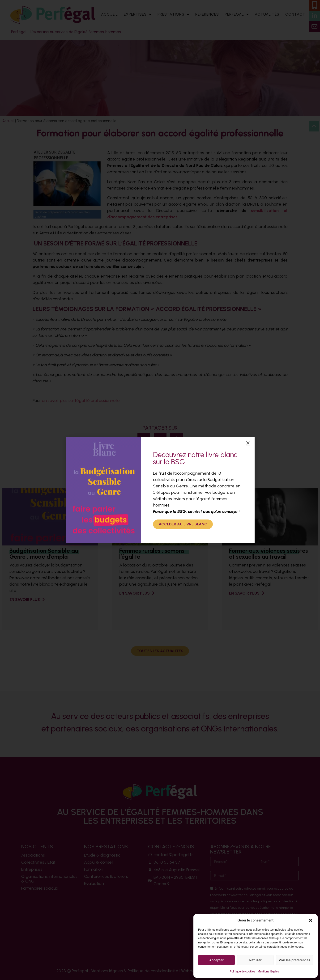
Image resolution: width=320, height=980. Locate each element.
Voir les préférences (294, 960)
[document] (160, 490)
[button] (311, 920)
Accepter (216, 960)
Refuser (255, 960)
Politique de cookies (242, 972)
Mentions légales (268, 972)
